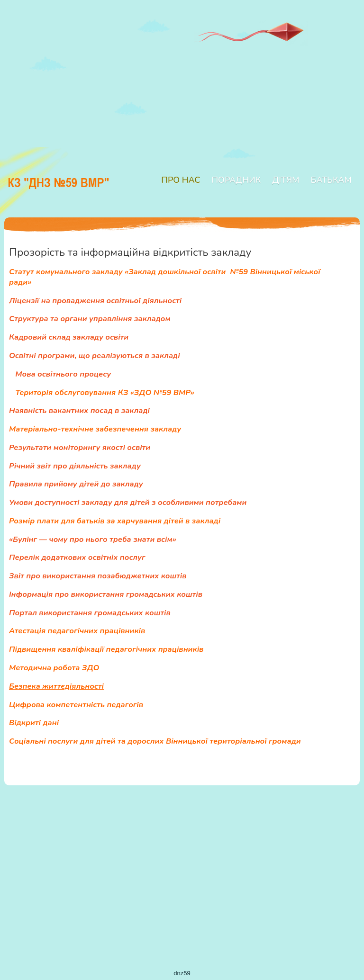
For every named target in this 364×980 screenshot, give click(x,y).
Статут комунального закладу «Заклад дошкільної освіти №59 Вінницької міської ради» (165, 277)
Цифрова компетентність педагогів (76, 705)
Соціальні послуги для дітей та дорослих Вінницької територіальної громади (155, 741)
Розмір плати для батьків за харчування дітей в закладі (115, 521)
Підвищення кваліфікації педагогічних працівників (106, 649)
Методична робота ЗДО (54, 668)
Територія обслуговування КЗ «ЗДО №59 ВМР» (105, 392)
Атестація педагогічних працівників (77, 631)
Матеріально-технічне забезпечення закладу (95, 429)
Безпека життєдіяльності (56, 686)
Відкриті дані (34, 723)
